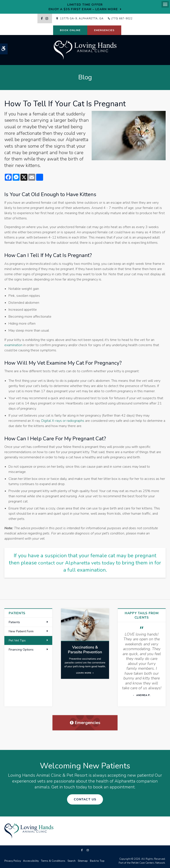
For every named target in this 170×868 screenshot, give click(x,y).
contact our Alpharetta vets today (80, 563)
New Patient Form (21, 631)
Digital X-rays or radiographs (63, 421)
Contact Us (85, 799)
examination (13, 345)
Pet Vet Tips (17, 640)
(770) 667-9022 (122, 18)
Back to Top (97, 861)
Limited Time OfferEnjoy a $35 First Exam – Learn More (83, 7)
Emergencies (104, 30)
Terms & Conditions (53, 861)
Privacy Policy (13, 861)
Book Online (70, 30)
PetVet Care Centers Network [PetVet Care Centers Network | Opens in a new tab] (148, 863)
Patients (14, 622)
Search (72, 861)
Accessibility (31, 861)
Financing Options (21, 650)
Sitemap (83, 861)
